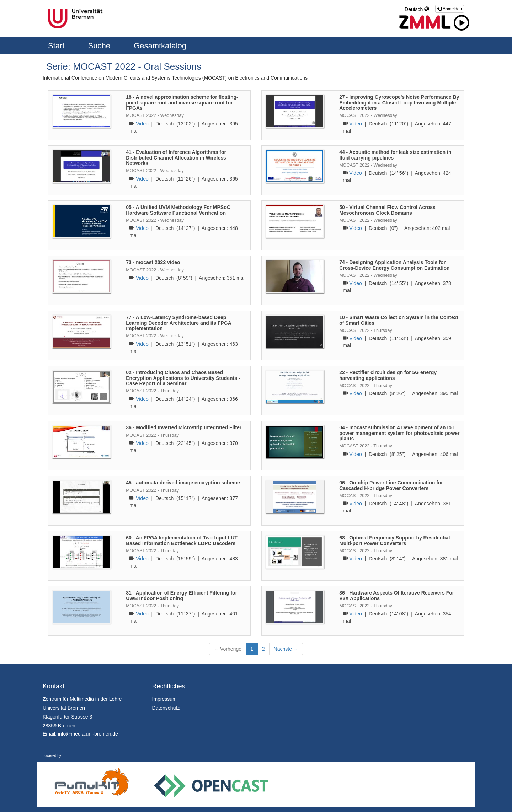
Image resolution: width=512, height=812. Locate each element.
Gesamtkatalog (160, 46)
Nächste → (286, 649)
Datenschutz (166, 708)
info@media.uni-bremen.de (88, 734)
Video (142, 124)
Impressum (164, 699)
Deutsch (417, 9)
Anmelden (450, 9)
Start (57, 46)
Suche (100, 46)
